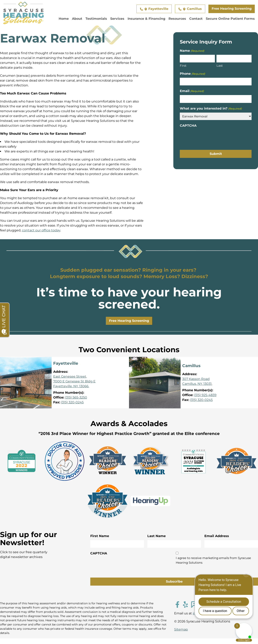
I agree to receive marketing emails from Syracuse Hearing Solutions (213, 560)
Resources (177, 19)
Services (117, 19)
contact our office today (41, 230)
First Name (100, 536)
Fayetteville (154, 9)
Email (192, 91)
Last (220, 66)
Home (64, 19)
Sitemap (181, 629)
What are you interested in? (211, 109)
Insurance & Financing (146, 19)
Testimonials (96, 19)
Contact (196, 19)
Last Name (157, 536)
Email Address (217, 536)
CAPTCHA (188, 126)
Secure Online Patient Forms (230, 19)
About (77, 19)
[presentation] (210, 138)
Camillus (190, 9)
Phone (192, 74)
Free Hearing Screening (232, 9)
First (183, 66)
